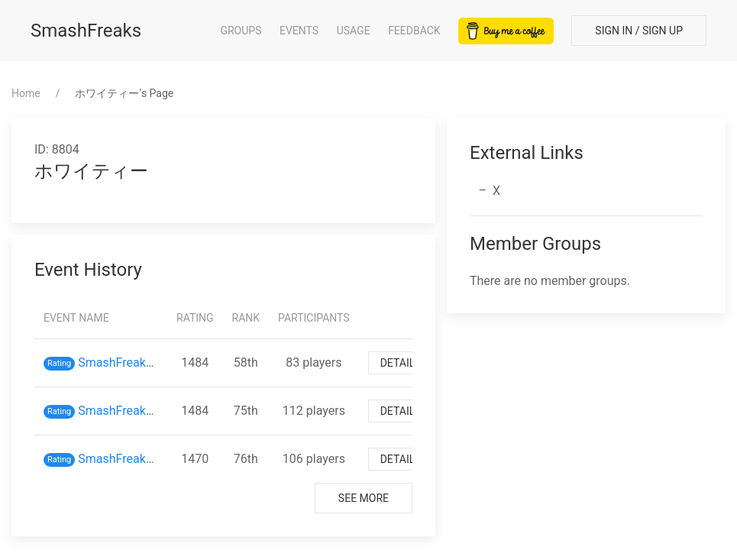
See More (364, 498)
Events (299, 31)
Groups (241, 31)
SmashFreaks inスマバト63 (152, 411)
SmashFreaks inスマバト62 (152, 459)
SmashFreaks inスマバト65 (152, 363)
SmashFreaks (86, 31)
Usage (354, 31)
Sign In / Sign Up (639, 31)
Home (26, 93)
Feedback (414, 31)
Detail (398, 363)
